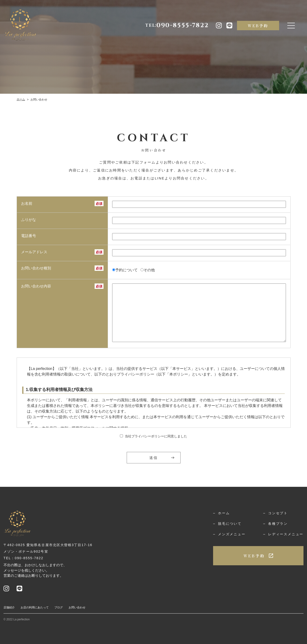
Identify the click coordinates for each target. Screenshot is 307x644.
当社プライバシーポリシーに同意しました (156, 436)
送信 (153, 458)
